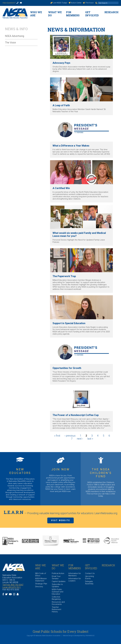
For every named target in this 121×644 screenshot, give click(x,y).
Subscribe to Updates (57, 585)
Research (111, 12)
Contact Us (90, 573)
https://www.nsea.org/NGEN (20, 479)
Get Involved (92, 14)
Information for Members (75, 575)
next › (80, 439)
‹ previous (70, 436)
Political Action (58, 573)
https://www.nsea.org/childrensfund (101, 479)
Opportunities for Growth (67, 368)
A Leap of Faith (61, 105)
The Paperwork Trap (64, 276)
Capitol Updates (59, 581)
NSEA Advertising (15, 36)
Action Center (75, 3)
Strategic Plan (41, 584)
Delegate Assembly (89, 583)
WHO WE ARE (36, 14)
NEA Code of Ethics (41, 575)
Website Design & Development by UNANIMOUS (79, 636)
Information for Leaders (75, 580)
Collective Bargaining (56, 598)
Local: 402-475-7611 (12, 587)
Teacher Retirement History (56, 609)
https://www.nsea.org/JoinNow (60, 479)
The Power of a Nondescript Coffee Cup (76, 415)
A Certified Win (61, 188)
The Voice (88, 3)
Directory (39, 587)
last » (90, 439)
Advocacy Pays (61, 63)
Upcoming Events (89, 577)
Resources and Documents (58, 603)
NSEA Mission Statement (41, 580)
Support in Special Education (69, 323)
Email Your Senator (56, 577)
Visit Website (61, 521)
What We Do (55, 14)
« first (57, 436)
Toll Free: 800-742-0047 (13, 585)
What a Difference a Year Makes (71, 146)
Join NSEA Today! (59, 3)
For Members (73, 14)
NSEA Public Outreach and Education (57, 592)
